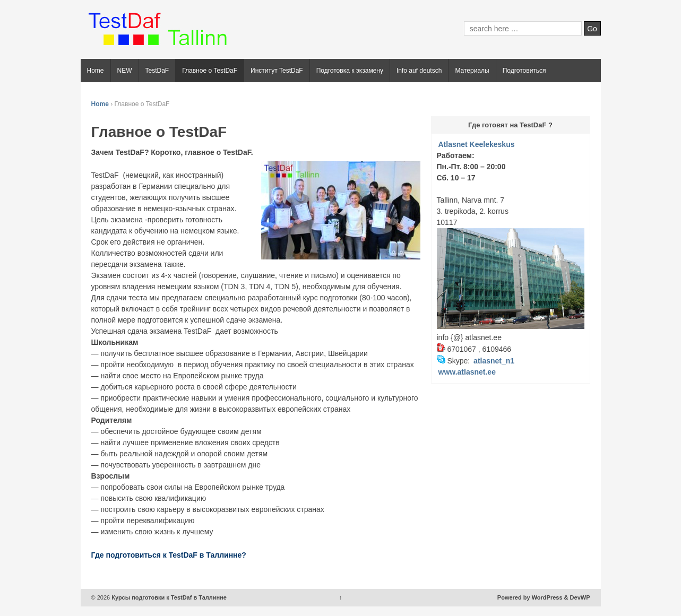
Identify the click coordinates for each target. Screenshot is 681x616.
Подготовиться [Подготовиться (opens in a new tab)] (524, 71)
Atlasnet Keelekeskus (477, 144)
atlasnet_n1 (494, 361)
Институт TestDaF (277, 71)
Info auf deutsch (419, 71)
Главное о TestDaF (210, 71)
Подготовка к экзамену (350, 71)
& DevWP (577, 597)
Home (96, 71)
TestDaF (157, 71)
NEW (125, 71)
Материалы (472, 71)
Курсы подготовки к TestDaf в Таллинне (168, 597)
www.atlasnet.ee (467, 372)
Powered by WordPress (530, 597)
